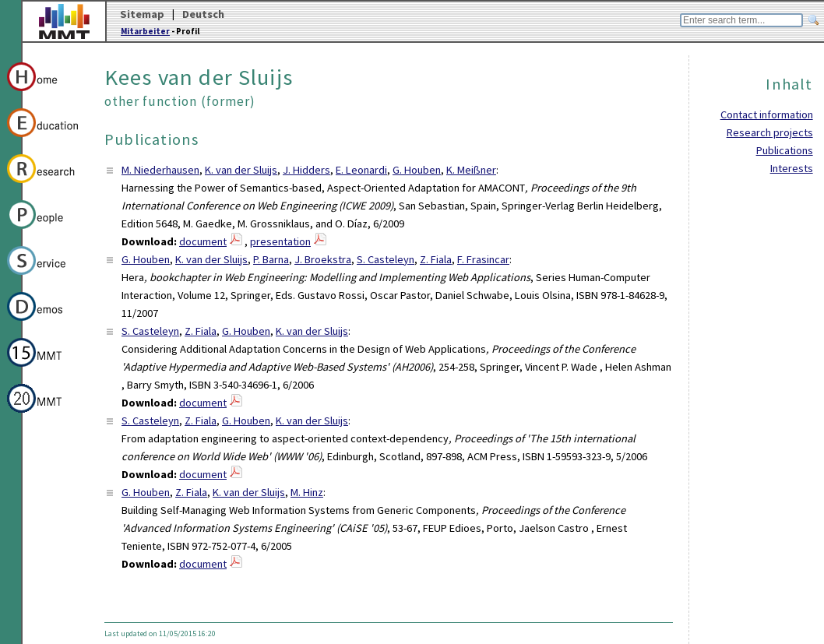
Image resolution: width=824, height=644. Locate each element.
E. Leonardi (361, 170)
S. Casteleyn (386, 259)
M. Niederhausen (160, 170)
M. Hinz (307, 492)
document (203, 241)
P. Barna (271, 259)
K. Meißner (471, 170)
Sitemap (142, 14)
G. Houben (417, 170)
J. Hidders (306, 170)
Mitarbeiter (145, 31)
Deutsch (203, 14)
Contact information (767, 114)
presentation (280, 241)
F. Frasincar (483, 259)
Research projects (770, 132)
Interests (792, 168)
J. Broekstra (323, 259)
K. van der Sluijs (241, 170)
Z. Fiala (436, 259)
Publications (785, 150)
